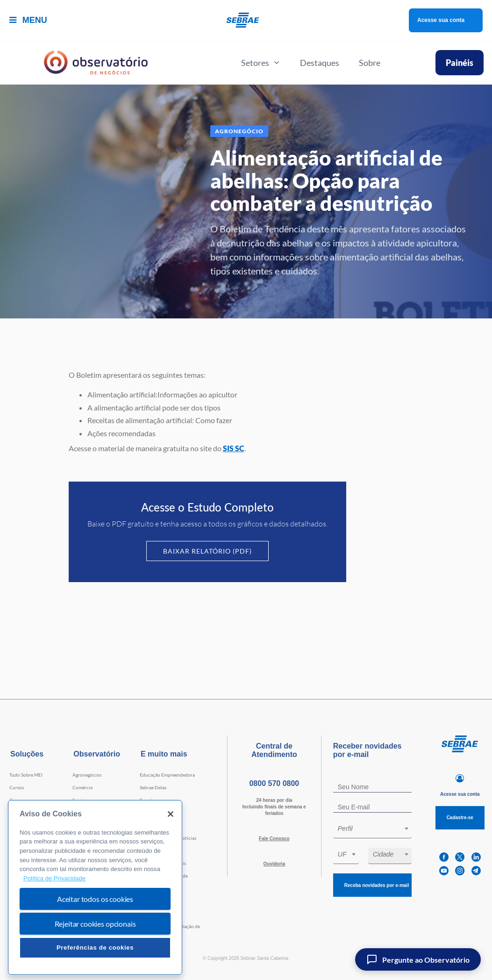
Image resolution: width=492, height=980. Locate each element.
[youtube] (444, 871)
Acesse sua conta (441, 20)
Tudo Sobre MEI (26, 775)
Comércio (83, 787)
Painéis (460, 63)
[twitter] (460, 857)
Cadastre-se (460, 818)
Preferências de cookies (95, 948)
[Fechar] (171, 814)
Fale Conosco (274, 839)
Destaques (320, 63)
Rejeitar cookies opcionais (95, 924)
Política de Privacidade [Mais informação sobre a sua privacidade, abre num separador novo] (54, 878)
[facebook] (444, 857)
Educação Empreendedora (167, 775)
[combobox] (372, 830)
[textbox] (377, 829)
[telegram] (476, 871)
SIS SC (234, 448)
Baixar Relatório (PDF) (207, 551)
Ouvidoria (275, 864)
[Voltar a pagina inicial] (246, 20)
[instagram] (460, 871)
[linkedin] (476, 857)
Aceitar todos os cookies (95, 899)
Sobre (370, 63)
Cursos (17, 787)
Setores (261, 63)
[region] (95, 888)
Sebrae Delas (153, 787)
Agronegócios (87, 775)
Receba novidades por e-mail (377, 885)
